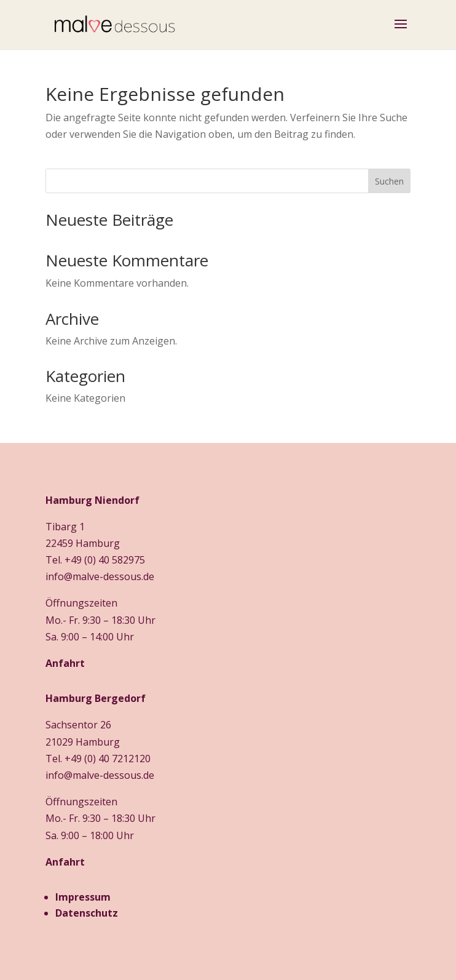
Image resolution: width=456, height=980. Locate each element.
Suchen (389, 181)
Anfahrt (65, 663)
